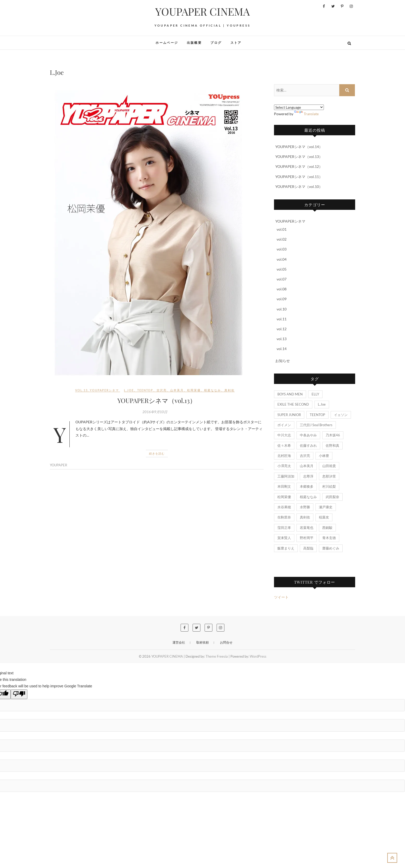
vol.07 (282, 279)
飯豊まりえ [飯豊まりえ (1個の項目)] (286, 548)
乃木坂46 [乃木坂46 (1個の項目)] (333, 435)
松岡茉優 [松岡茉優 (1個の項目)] (284, 497)
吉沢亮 (162, 390)
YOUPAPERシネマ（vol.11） (299, 177)
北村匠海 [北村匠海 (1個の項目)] (284, 456)
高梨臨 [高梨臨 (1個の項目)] (308, 548)
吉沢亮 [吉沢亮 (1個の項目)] (305, 456)
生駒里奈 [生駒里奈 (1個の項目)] (284, 517)
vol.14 (282, 349)
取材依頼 (202, 642)
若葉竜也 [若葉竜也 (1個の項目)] (307, 528)
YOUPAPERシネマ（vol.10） (299, 187)
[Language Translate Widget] (299, 107)
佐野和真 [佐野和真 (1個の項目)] (332, 445)
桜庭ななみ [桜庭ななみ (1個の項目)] (308, 497)
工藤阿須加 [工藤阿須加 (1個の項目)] (286, 476)
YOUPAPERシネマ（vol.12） (299, 166)
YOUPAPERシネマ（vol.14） (299, 147)
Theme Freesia (217, 656)
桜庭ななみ (213, 390)
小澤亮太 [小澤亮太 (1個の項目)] (284, 466)
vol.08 (282, 289)
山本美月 (177, 390)
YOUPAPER (58, 465)
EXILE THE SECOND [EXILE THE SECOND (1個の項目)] (293, 404)
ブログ (216, 43)
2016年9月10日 (155, 412)
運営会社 (179, 642)
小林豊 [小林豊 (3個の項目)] (324, 456)
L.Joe (129, 390)
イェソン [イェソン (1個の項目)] (341, 415)
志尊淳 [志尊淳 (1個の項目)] (308, 476)
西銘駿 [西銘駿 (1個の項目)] (327, 528)
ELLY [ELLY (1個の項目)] (315, 394)
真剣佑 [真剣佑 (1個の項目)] (305, 517)
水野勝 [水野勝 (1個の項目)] (305, 507)
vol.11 (282, 319)
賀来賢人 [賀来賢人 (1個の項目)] (284, 538)
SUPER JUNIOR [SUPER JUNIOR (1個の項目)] (289, 415)
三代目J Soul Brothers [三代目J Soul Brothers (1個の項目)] (316, 425)
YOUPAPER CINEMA (202, 11)
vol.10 (282, 309)
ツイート (281, 597)
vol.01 (282, 229)
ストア (236, 43)
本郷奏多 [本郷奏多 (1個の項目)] (307, 486)
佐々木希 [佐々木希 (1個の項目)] (284, 445)
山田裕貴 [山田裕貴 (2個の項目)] (329, 466)
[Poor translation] (19, 694)
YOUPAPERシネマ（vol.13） (157, 400)
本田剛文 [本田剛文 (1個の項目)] (284, 486)
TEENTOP (145, 390)
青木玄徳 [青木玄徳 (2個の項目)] (329, 538)
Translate (306, 114)
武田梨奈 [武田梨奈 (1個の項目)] (332, 497)
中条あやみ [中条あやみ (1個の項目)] (308, 435)
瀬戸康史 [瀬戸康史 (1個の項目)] (326, 507)
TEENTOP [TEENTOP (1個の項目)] (317, 415)
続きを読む (157, 453)
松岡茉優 (194, 390)
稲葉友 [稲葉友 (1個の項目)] (324, 517)
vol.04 (282, 259)
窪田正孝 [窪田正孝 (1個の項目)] (284, 528)
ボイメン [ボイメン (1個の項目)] (284, 425)
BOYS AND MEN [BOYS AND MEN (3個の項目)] (290, 394)
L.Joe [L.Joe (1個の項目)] (322, 404)
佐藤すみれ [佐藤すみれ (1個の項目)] (308, 445)
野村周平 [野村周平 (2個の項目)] (307, 538)
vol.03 (282, 249)
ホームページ (167, 43)
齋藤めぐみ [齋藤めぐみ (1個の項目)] (331, 548)
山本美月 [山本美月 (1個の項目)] (307, 466)
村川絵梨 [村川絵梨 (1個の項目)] (329, 486)
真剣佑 (230, 390)
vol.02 (282, 239)
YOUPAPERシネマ (104, 390)
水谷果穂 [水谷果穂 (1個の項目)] (284, 507)
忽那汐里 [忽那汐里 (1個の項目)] (329, 476)
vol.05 (282, 269)
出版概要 (194, 43)
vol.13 (81, 390)
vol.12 (282, 329)
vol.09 (282, 299)
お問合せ (226, 642)
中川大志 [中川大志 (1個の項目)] (284, 435)
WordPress (258, 656)
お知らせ (283, 361)
